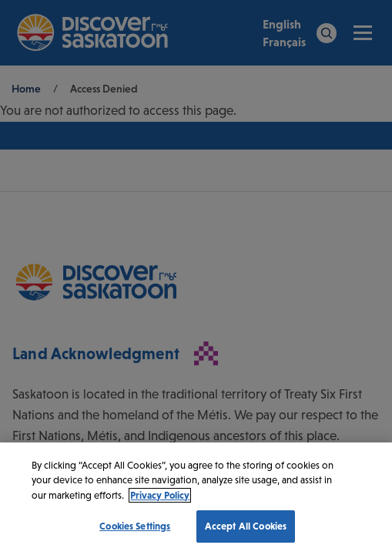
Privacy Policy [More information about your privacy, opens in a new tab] (160, 495)
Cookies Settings (135, 526)
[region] (196, 499)
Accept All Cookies (246, 526)
